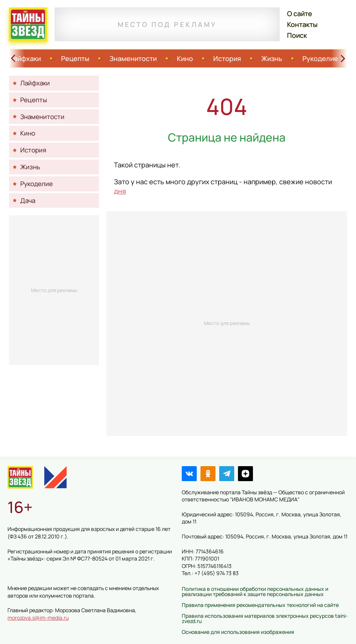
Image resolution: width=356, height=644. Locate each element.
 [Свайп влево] (13, 58)
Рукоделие (320, 58)
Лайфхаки (25, 58)
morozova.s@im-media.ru (38, 618)
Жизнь (272, 58)
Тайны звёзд (28, 24)
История (227, 58)
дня (120, 191)
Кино (185, 58)
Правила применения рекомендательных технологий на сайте (260, 605)
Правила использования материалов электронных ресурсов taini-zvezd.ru (265, 618)
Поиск (297, 35)
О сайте (300, 13)
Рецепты (75, 58)
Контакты (302, 24)
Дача (28, 201)
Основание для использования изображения (238, 632)
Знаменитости (133, 58)
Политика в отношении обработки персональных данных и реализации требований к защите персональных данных (255, 591)
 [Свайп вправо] (343, 58)
